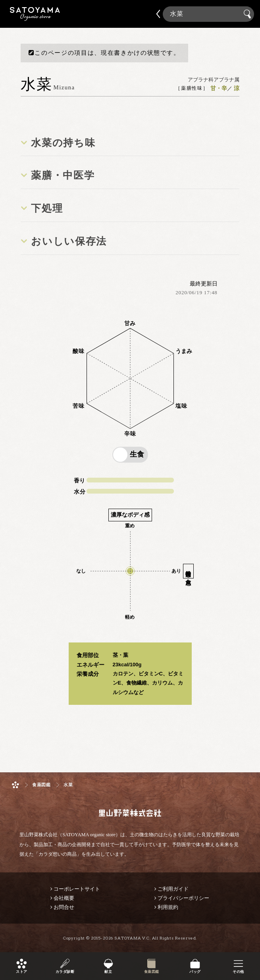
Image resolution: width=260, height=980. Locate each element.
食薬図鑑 (152, 972)
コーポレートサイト (77, 889)
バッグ (195, 972)
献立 (108, 972)
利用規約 (168, 907)
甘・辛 (219, 89)
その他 (238, 972)
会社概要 (64, 898)
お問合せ (64, 907)
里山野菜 (35, 14)
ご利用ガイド (173, 889)
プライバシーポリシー (183, 898)
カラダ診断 (65, 972)
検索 (248, 14)
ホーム (15, 785)
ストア (21, 972)
